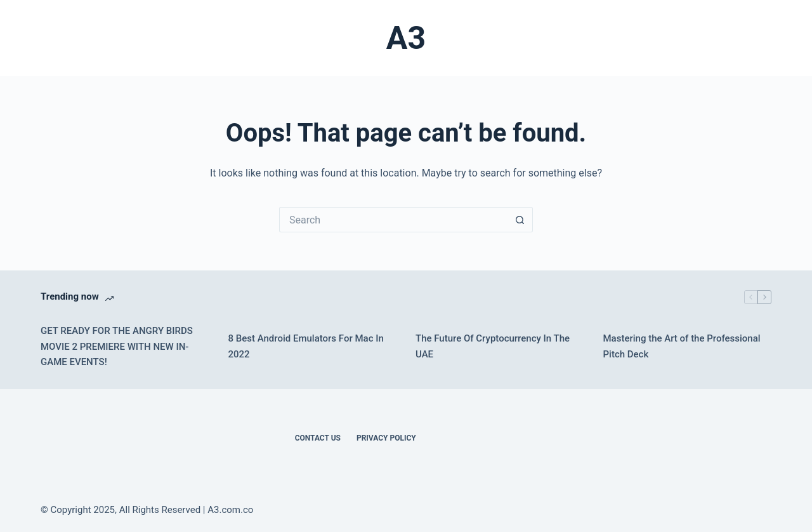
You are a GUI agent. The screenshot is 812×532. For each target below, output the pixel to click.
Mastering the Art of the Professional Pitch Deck (682, 346)
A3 (406, 38)
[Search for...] (393, 220)
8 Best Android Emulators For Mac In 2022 (306, 346)
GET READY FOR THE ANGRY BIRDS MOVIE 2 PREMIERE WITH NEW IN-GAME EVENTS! (117, 347)
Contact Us (318, 438)
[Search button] (520, 220)
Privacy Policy (386, 438)
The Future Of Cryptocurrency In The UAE (493, 346)
